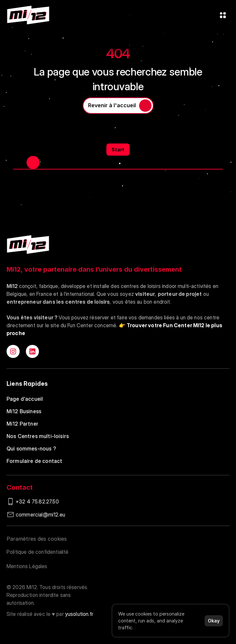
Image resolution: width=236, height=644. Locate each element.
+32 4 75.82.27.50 (37, 501)
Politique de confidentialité (37, 552)
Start (118, 150)
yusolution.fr (79, 614)
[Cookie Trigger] (37, 539)
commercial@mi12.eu (40, 515)
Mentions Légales (27, 566)
